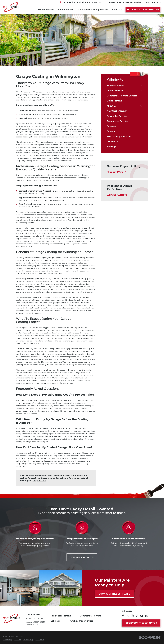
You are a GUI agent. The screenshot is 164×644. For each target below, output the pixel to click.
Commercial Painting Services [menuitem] (93, 10)
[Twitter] (128, 616)
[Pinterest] (137, 616)
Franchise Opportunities (81, 621)
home (73, 95)
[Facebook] (123, 616)
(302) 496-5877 (154, 2)
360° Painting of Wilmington (31, 92)
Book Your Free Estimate (143, 10)
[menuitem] (123, 86)
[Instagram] (132, 616)
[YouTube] (142, 616)
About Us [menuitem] (117, 10)
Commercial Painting (91, 616)
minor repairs (58, 354)
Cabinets (55, 621)
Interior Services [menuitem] (66, 10)
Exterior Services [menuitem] (46, 10)
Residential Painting (61, 616)
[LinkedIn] (146, 616)
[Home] (12, 7)
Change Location (96, 2)
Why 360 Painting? (82, 557)
